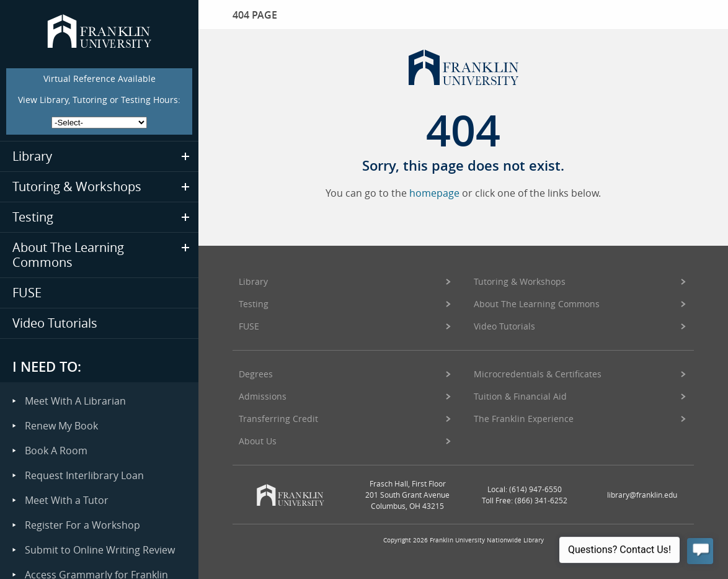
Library (253, 281)
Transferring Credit (278, 419)
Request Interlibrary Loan (84, 475)
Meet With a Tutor (67, 500)
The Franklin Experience (524, 419)
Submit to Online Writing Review (100, 550)
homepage (434, 193)
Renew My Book (61, 426)
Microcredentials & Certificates (538, 374)
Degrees (256, 374)
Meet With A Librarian (75, 401)
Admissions (263, 396)
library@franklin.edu (642, 495)
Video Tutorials (504, 326)
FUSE (249, 326)
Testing (254, 304)
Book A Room (56, 451)
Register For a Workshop (82, 525)
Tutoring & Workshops (520, 281)
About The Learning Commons (537, 304)
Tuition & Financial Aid (520, 396)
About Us (258, 441)
